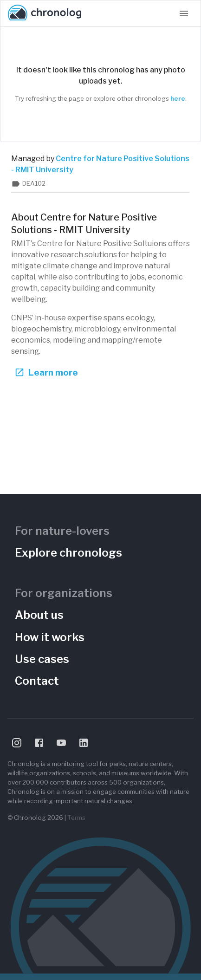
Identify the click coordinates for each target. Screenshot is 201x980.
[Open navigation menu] (184, 13)
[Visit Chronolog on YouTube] (61, 743)
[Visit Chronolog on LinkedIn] (84, 743)
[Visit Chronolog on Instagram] (17, 743)
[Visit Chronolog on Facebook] (39, 743)
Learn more (47, 373)
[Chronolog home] (45, 13)
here (178, 98)
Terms (76, 818)
